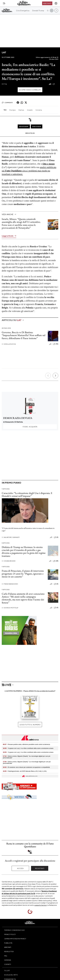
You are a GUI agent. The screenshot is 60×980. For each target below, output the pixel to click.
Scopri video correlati (30, 90)
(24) (56, 561)
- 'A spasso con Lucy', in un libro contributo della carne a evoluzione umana (28, 748)
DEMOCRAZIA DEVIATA (18, 418)
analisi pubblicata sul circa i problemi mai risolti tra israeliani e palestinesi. (29, 171)
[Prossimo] (55, 376)
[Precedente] (48, 376)
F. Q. (4, 84)
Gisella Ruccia (9, 344)
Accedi (20, 868)
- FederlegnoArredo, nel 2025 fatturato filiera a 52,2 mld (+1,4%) (25, 771)
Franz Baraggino (10, 584)
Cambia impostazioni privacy (15, 939)
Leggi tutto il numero (30, 725)
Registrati (40, 868)
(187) (56, 84)
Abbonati (47, 3)
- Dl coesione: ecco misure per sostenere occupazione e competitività (26, 767)
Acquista (30, 427)
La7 (4, 52)
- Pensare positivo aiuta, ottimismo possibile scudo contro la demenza (26, 744)
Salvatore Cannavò (11, 537)
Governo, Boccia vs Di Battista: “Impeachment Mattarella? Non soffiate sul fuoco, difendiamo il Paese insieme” (24, 335)
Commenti (7, 103)
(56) (56, 344)
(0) (56, 537)
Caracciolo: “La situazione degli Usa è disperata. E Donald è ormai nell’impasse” (27, 495)
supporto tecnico (41, 905)
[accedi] (56, 3)
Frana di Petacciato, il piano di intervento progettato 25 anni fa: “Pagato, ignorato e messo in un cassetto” (23, 574)
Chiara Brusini (9, 561)
